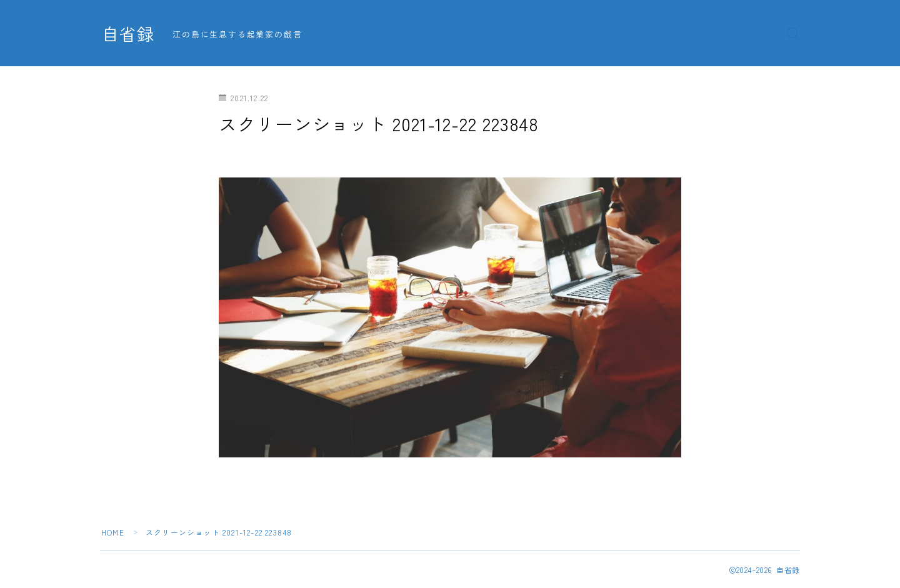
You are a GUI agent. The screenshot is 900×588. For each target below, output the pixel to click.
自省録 (128, 34)
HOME (113, 532)
